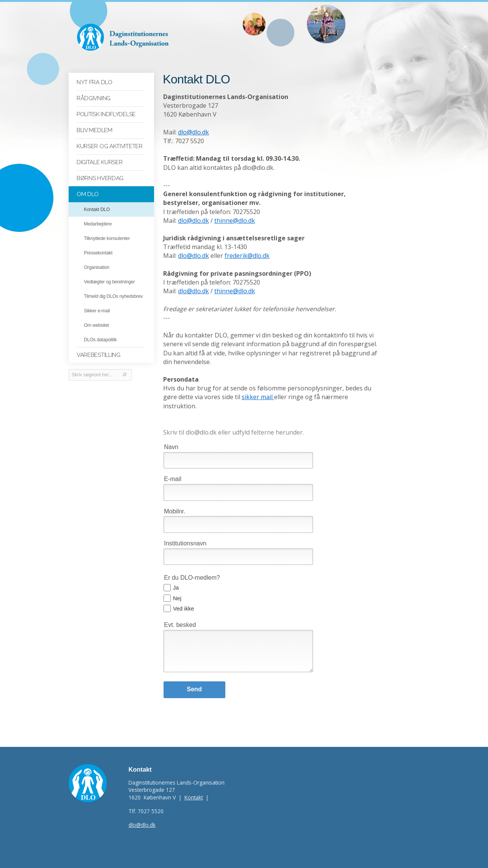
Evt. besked (180, 616)
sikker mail (258, 397)
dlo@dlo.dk (193, 133)
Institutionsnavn (185, 535)
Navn (171, 438)
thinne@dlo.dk (235, 221)
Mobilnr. (175, 503)
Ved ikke (184, 600)
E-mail (173, 471)
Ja (176, 579)
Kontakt (194, 789)
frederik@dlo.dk (247, 256)
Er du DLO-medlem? (192, 569)
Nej (177, 590)
